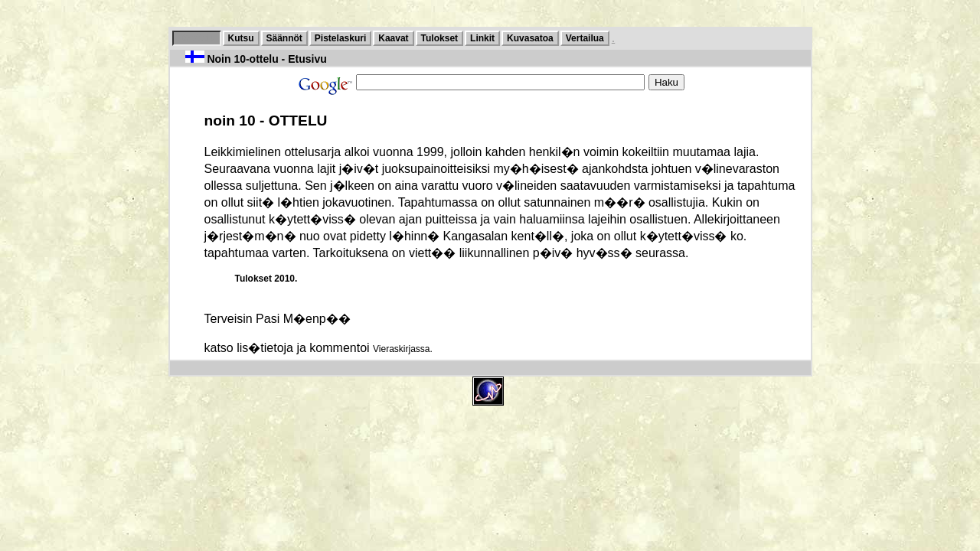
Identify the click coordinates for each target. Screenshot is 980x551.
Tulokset (439, 38)
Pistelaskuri (340, 38)
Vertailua (585, 38)
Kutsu (241, 38)
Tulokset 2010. (266, 279)
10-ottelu (197, 38)
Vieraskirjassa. (403, 349)
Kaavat (393, 38)
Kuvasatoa (530, 38)
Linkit (482, 38)
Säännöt (284, 38)
